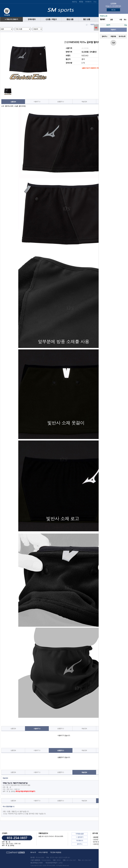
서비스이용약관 (43, 852)
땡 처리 (103, 19)
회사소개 (33, 852)
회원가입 (74, 2)
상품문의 (61, 102)
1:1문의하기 (80, 837)
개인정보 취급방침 (56, 852)
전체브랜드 (32, 19)
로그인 (113, 10)
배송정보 (84, 102)
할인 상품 (87, 19)
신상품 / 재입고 (51, 19)
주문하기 (113, 30)
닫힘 (96, 28)
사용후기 (37, 102)
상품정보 (13, 102)
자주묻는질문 (80, 834)
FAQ (95, 2)
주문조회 (113, 36)
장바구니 (104, 36)
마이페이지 (88, 2)
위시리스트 (122, 36)
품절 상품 (70, 19)
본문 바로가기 (0, 0)
